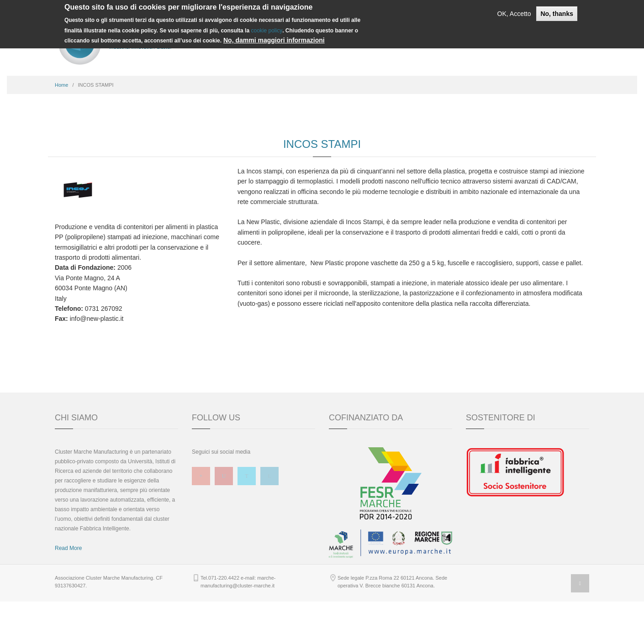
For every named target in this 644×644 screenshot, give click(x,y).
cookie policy (267, 31)
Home (61, 127)
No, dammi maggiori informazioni (274, 40)
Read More (68, 591)
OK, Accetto (514, 14)
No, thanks (557, 14)
